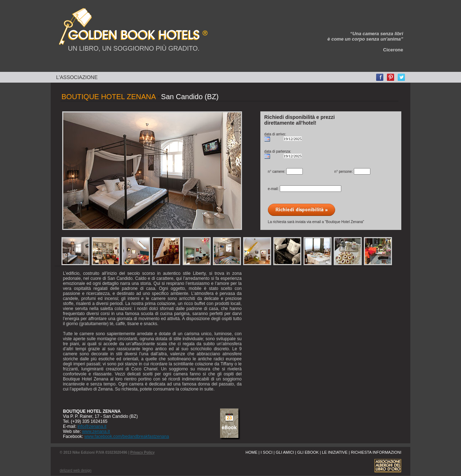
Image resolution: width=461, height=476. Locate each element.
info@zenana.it (92, 426)
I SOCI (267, 452)
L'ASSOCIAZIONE (77, 77)
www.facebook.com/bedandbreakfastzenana (126, 436)
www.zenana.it (96, 431)
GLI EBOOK (308, 452)
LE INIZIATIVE (335, 452)
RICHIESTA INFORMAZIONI (376, 452)
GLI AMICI (285, 452)
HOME (252, 452)
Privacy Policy (142, 452)
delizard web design (76, 470)
